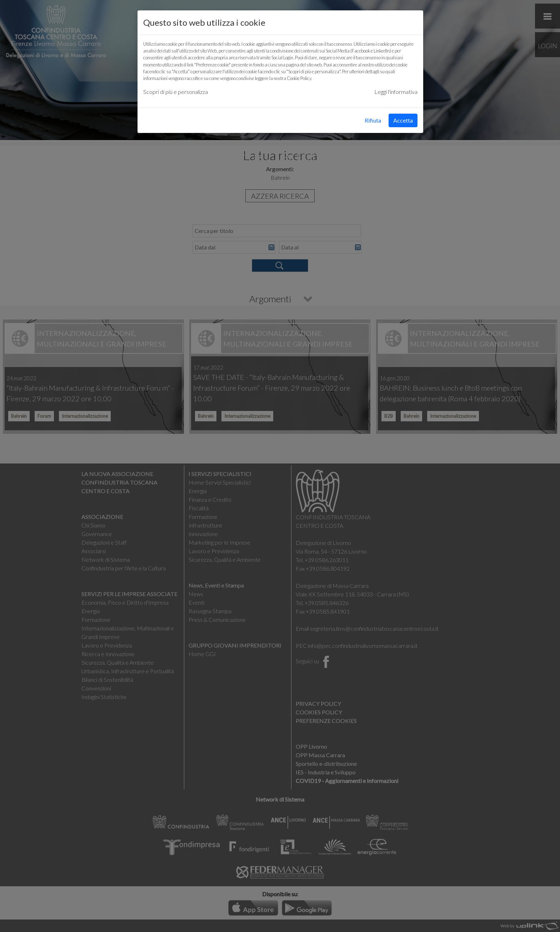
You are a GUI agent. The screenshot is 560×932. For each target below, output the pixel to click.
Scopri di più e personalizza (176, 92)
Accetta (403, 120)
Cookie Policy (299, 78)
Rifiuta (373, 120)
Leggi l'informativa (396, 92)
